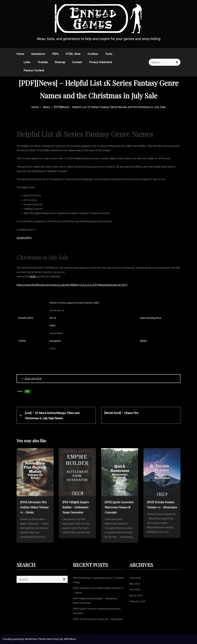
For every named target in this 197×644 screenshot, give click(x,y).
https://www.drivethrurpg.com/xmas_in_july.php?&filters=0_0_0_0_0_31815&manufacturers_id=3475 (72, 285)
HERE (33, 277)
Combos (93, 54)
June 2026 (135, 578)
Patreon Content (34, 70)
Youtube (43, 62)
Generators (38, 54)
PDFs (55, 54)
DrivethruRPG (24, 238)
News (20, 391)
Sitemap (60, 62)
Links (27, 62)
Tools (109, 54)
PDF (27, 391)
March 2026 (136, 596)
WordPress (31, 639)
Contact (77, 62)
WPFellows (70, 639)
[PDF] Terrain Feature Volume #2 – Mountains (98, 619)
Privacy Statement (101, 62)
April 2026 (135, 590)
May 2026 (135, 584)
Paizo (52, 326)
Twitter (22, 341)
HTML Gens (73, 54)
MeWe (143, 341)
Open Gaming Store (151, 318)
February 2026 (137, 601)
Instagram (55, 341)
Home (20, 54)
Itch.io (53, 318)
